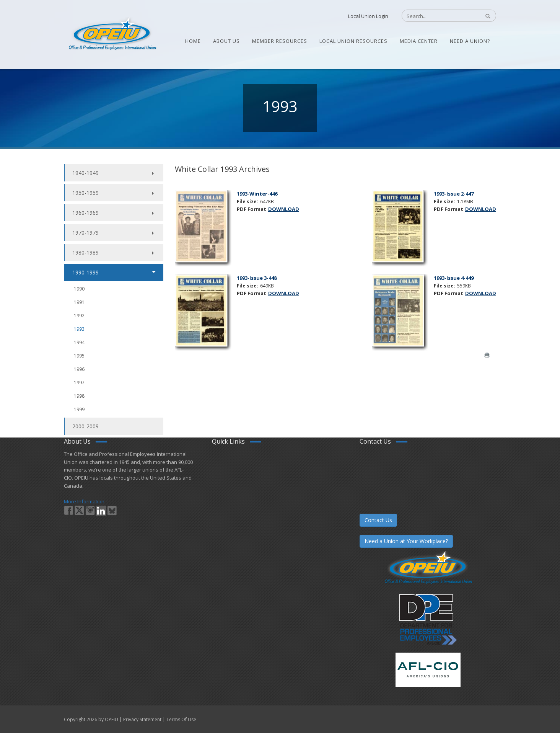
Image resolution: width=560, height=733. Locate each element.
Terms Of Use (181, 719)
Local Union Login (368, 16)
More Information (84, 501)
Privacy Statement (142, 719)
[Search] (437, 16)
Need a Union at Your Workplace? (406, 541)
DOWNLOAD (284, 209)
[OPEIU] (112, 34)
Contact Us (378, 520)
